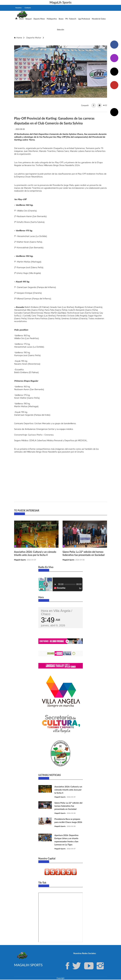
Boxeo (61, 19)
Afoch (21, 19)
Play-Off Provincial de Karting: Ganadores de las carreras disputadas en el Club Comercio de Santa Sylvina (60, 43)
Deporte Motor (39, 19)
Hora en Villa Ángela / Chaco (57, 613)
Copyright (60, 978)
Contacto (28, 8)
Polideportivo (52, 19)
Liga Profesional (84, 19)
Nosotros (19, 8)
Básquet (29, 19)
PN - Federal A (71, 19)
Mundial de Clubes (99, 19)
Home (19, 38)
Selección (60, 30)
